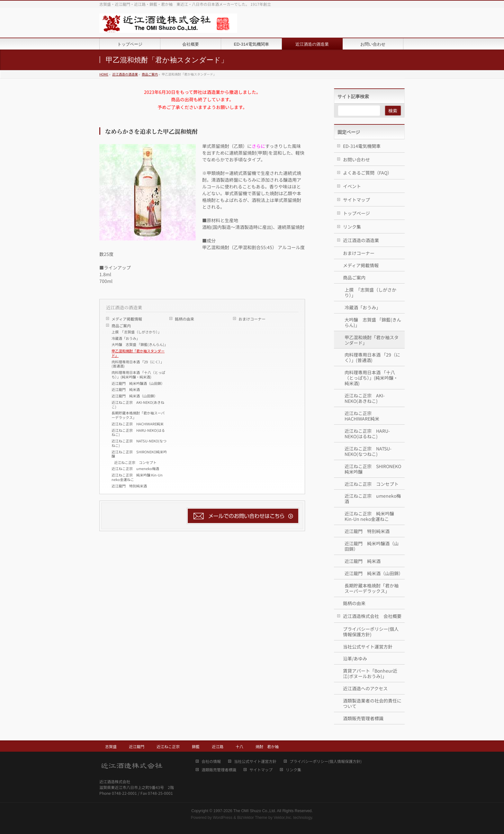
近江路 (218, 746)
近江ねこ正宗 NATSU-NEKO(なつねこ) (139, 443)
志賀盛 (111, 746)
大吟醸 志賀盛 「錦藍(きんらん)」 (140, 344)
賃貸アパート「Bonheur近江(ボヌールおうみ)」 (370, 673)
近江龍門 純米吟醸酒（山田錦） (138, 383)
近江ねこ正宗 (168, 746)
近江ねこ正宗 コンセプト (135, 462)
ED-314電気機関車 (362, 146)
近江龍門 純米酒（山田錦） (135, 396)
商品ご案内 (121, 326)
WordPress (223, 818)
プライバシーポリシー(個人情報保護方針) (371, 632)
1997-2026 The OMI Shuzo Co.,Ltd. (245, 811)
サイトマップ (356, 200)
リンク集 (352, 227)
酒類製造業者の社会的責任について (372, 703)
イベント (352, 186)
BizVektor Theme (252, 818)
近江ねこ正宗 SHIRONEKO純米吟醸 (139, 454)
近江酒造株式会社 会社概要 (372, 616)
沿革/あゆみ (355, 658)
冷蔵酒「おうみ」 (126, 338)
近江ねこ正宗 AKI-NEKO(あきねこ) (138, 404)
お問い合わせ (356, 159)
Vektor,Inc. (283, 818)
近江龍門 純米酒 (126, 389)
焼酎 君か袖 (267, 746)
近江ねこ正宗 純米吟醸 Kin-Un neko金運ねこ (137, 477)
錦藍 (196, 746)
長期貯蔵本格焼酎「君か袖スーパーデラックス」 (138, 415)
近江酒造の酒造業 (124, 307)
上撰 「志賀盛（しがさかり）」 (136, 332)
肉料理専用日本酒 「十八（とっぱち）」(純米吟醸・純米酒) (138, 375)
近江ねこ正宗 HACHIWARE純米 (138, 424)
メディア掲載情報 (127, 319)
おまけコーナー (252, 319)
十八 (239, 746)
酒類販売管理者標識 (363, 718)
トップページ (356, 213)
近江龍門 (137, 746)
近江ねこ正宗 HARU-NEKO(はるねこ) (138, 432)
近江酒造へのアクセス (365, 688)
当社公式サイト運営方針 (368, 647)
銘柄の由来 (184, 319)
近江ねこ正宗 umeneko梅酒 (135, 468)
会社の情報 (211, 761)
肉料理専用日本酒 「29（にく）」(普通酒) (138, 364)
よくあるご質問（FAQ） (367, 173)
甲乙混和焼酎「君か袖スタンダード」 (138, 353)
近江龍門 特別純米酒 (129, 486)
